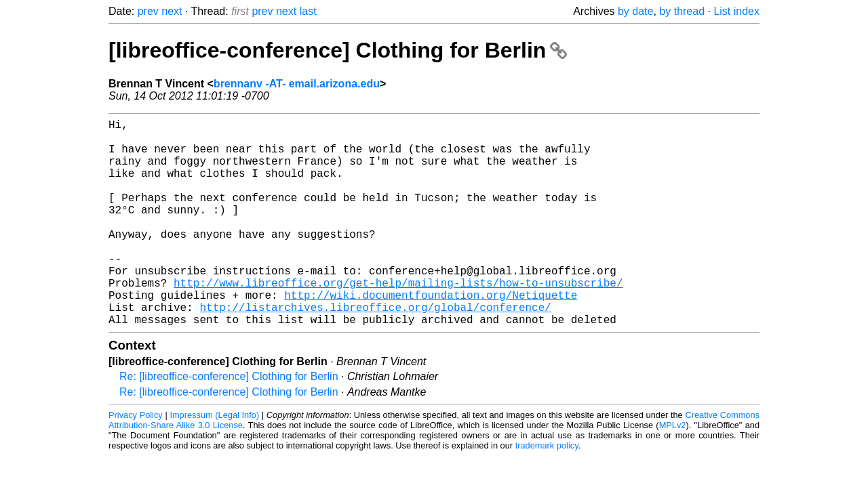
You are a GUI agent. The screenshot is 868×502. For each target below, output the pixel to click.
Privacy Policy (136, 461)
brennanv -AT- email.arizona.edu (297, 84)
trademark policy (547, 491)
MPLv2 (673, 471)
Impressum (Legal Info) (214, 461)
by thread (682, 11)
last (308, 11)
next (172, 11)
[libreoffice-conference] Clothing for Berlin (338, 50)
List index (736, 11)
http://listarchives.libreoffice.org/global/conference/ (375, 350)
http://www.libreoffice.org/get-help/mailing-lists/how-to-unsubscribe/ (398, 320)
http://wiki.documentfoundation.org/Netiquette (431, 335)
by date (635, 11)
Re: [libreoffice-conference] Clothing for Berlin (229, 422)
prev (148, 11)
